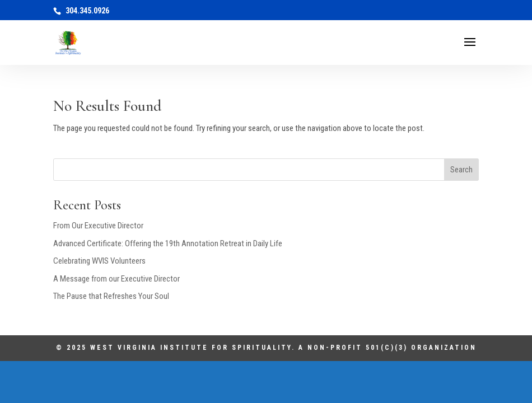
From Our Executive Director (98, 226)
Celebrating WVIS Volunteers (99, 261)
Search (461, 170)
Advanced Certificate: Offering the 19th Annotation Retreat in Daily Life (168, 243)
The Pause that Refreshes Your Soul (111, 296)
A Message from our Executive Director (116, 279)
